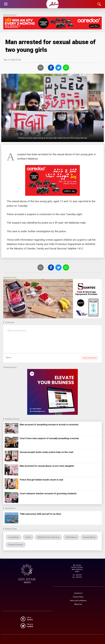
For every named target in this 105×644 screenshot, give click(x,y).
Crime (28, 537)
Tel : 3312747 (77, 575)
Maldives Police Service (48, 537)
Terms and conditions (78, 601)
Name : (9, 357)
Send (90, 358)
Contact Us (78, 593)
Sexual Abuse (89, 537)
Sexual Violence (16, 545)
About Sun (78, 604)
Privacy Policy (78, 597)
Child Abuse (71, 537)
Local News (14, 537)
